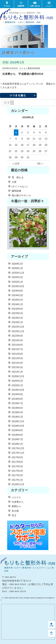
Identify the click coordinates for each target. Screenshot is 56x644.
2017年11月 (18, 453)
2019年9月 (17, 394)
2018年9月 (17, 430)
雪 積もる (18, 177)
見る (14, 515)
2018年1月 (17, 444)
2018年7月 (17, 439)
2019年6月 (17, 408)
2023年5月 (17, 313)
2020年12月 (18, 376)
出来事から (18, 502)
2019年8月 (17, 399)
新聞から (16, 506)
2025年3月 (17, 277)
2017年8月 (17, 462)
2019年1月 (17, 417)
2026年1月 (17, 268)
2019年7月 (17, 403)
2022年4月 (17, 340)
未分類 (15, 511)
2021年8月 (17, 345)
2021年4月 (17, 363)
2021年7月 (17, 349)
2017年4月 (17, 471)
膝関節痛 (16, 191)
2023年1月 (17, 322)
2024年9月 (17, 291)
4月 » (40, 164)
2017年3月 (17, 475)
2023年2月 (17, 318)
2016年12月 (18, 484)
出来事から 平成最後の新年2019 (23, 74)
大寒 (14, 182)
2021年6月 (17, 354)
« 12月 (16, 164)
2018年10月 (18, 426)
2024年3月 (17, 295)
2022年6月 (17, 336)
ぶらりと (16, 497)
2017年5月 (17, 466)
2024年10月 (18, 286)
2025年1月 (17, 282)
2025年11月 (18, 273)
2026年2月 (17, 264)
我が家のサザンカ (21, 195)
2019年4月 (17, 412)
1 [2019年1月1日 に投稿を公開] (16, 133)
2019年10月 (18, 390)
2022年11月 (18, 331)
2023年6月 (17, 309)
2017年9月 (17, 457)
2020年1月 (17, 385)
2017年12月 (18, 448)
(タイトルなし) (20, 186)
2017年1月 (17, 480)
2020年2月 (17, 381)
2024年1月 (17, 304)
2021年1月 (17, 372)
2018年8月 (17, 435)
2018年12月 (18, 421)
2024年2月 (17, 300)
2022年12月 (18, 327)
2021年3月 (17, 367)
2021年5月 (17, 358)
